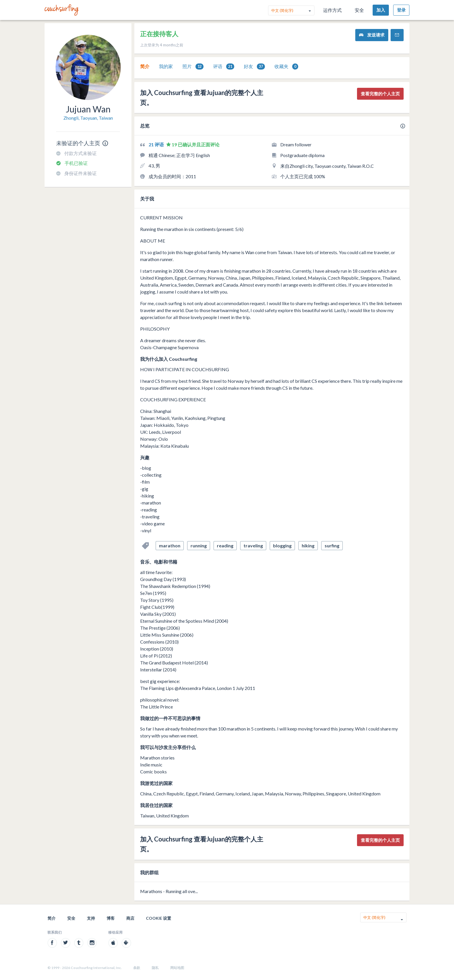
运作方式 (332, 10)
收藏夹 (286, 67)
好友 (254, 67)
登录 (401, 10)
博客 (111, 918)
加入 (381, 10)
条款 (137, 968)
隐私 (155, 968)
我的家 (166, 66)
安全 (359, 10)
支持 (91, 918)
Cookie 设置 (159, 918)
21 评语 (157, 144)
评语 (224, 67)
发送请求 (372, 35)
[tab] (145, 66)
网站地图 (177, 968)
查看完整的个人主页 (380, 94)
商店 (130, 918)
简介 (145, 66)
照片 (193, 67)
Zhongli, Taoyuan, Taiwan (88, 118)
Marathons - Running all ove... (169, 891)
